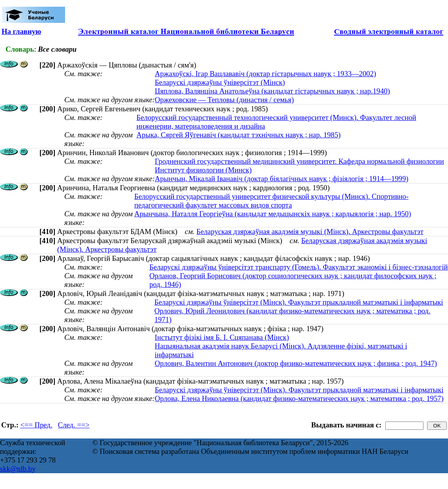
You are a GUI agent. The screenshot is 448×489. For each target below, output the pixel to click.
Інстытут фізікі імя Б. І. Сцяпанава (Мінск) (222, 337)
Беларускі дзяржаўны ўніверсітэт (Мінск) (220, 82)
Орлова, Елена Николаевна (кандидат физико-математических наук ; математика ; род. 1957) (299, 398)
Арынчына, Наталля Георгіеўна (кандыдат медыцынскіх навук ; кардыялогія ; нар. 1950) (273, 214)
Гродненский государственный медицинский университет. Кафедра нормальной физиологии (299, 161)
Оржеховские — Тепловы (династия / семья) (224, 100)
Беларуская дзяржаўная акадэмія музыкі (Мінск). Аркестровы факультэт (310, 231)
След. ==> (74, 425)
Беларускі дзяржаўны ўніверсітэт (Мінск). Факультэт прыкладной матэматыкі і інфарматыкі (299, 302)
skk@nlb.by (18, 469)
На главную (21, 31)
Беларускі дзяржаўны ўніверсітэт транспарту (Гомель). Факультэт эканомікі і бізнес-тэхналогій (299, 267)
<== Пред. (36, 425)
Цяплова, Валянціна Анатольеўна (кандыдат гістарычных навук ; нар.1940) (272, 91)
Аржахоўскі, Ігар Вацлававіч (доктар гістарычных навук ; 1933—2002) (265, 74)
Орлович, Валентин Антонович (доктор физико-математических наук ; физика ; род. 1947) (296, 363)
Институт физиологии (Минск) (203, 170)
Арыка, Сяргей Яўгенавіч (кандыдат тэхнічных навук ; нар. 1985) (239, 135)
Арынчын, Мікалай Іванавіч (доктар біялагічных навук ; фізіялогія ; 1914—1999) (281, 179)
